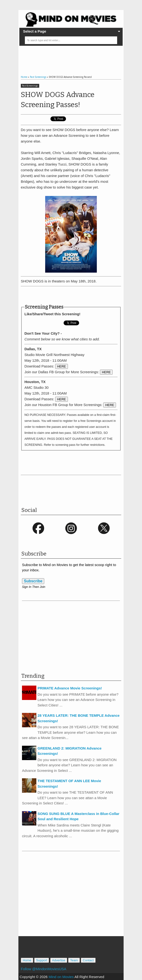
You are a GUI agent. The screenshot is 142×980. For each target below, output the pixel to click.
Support (42, 960)
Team (74, 960)
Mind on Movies (61, 977)
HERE (62, 366)
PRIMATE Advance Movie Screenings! (70, 688)
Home (27, 960)
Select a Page (35, 31)
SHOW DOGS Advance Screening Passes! (58, 100)
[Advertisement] (77, 57)
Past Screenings (30, 86)
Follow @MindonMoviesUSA (44, 969)
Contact (88, 960)
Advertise (59, 960)
